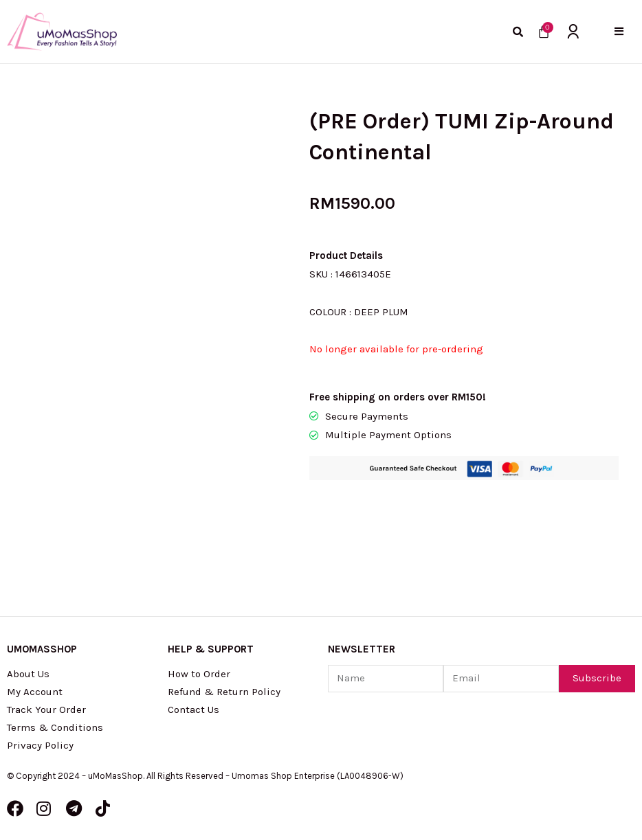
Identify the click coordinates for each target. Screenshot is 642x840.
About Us (28, 674)
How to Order (199, 674)
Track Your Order (46, 710)
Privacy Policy (40, 745)
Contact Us (193, 710)
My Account (35, 692)
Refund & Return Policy (224, 692)
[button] (619, 31)
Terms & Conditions (55, 727)
